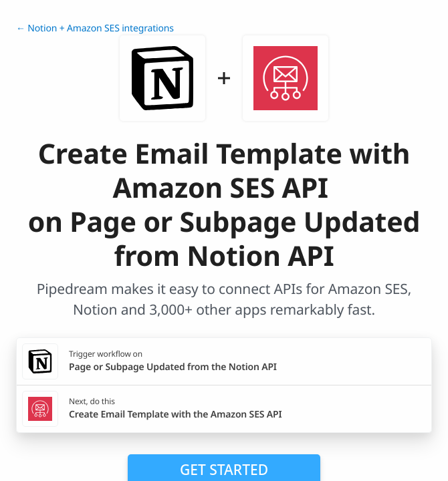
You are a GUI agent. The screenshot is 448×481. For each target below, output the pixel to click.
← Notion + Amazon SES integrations (95, 28)
